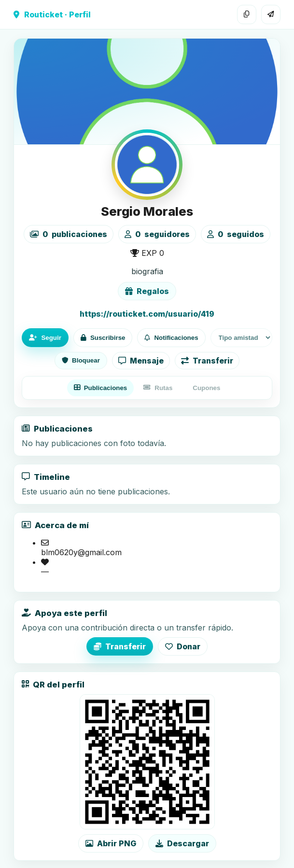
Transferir (207, 361)
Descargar (182, 843)
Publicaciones (101, 388)
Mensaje (141, 361)
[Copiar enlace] (247, 14)
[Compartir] (271, 14)
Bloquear (81, 360)
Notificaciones (171, 338)
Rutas (158, 388)
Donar (183, 646)
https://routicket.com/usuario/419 (147, 314)
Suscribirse (103, 338)
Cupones (206, 388)
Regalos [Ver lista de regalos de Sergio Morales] (147, 291)
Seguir (45, 338)
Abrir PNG (111, 843)
